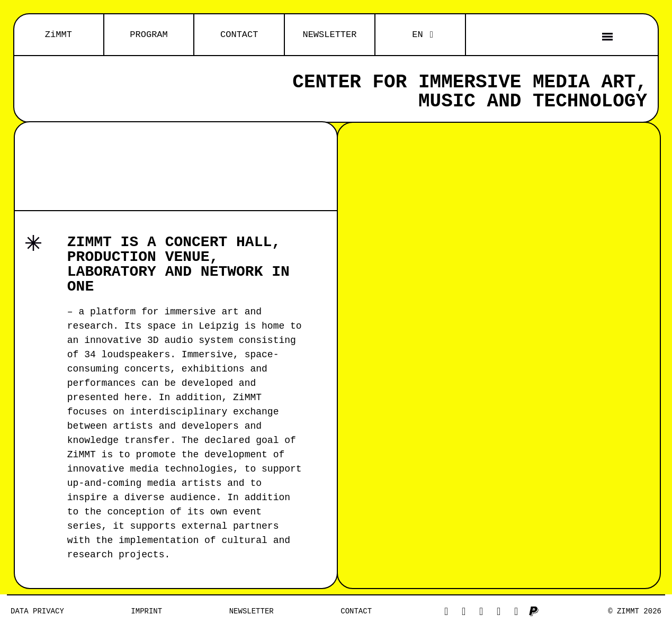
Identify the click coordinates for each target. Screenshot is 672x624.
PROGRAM (149, 35)
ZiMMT (59, 35)
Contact (356, 611)
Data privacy (37, 611)
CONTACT (239, 35)
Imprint (146, 611)
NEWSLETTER (329, 35)
